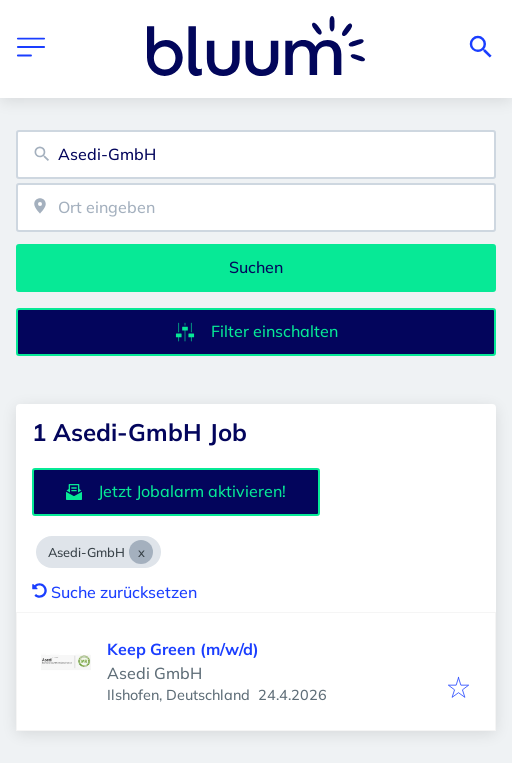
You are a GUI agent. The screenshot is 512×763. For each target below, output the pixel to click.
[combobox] (256, 154)
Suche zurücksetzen (114, 592)
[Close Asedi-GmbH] (141, 552)
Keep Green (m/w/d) (183, 649)
